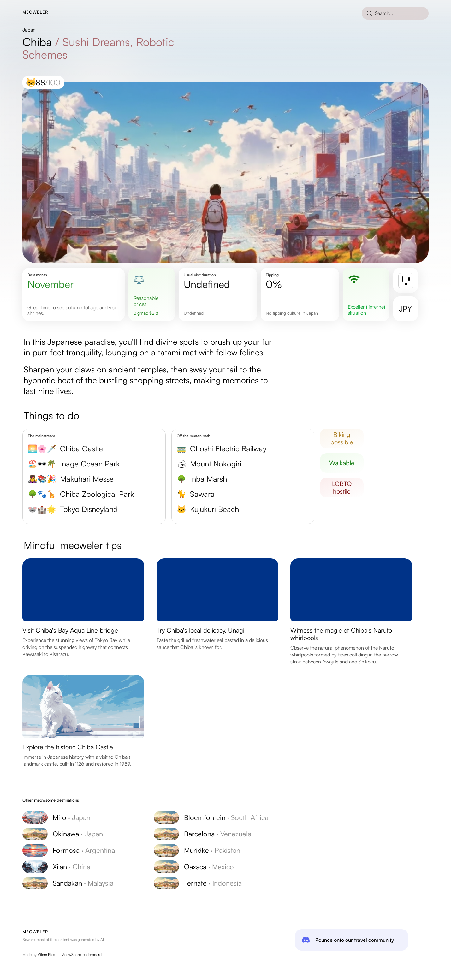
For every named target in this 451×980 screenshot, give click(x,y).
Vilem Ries (46, 955)
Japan (29, 30)
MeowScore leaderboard (81, 955)
